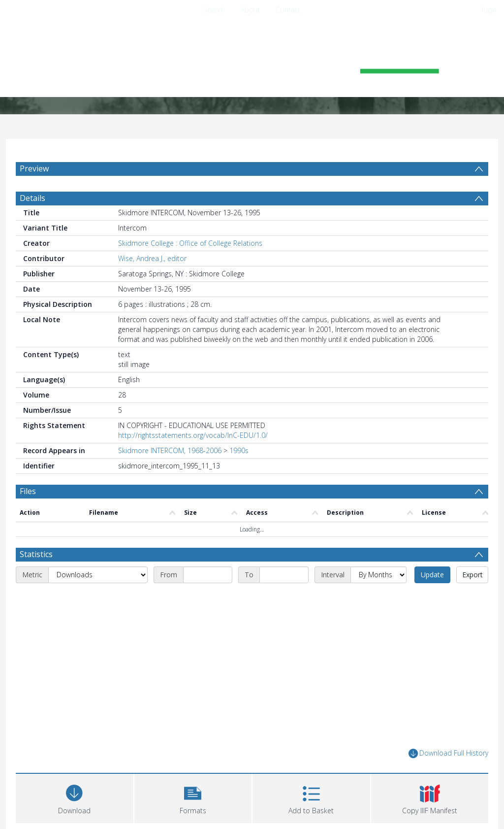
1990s (239, 450)
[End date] (284, 575)
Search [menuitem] (214, 10)
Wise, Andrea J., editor (152, 258)
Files (28, 491)
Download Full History (448, 753)
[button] (193, 797)
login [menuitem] (489, 10)
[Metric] (98, 575)
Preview (34, 168)
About (250, 10)
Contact (288, 10)
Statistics (36, 554)
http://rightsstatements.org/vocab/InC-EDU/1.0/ (193, 435)
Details (32, 198)
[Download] (75, 797)
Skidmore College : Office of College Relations (190, 243)
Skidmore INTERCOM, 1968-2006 (170, 450)
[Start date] (208, 575)
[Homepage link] (252, 62)
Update (432, 575)
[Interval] (378, 575)
